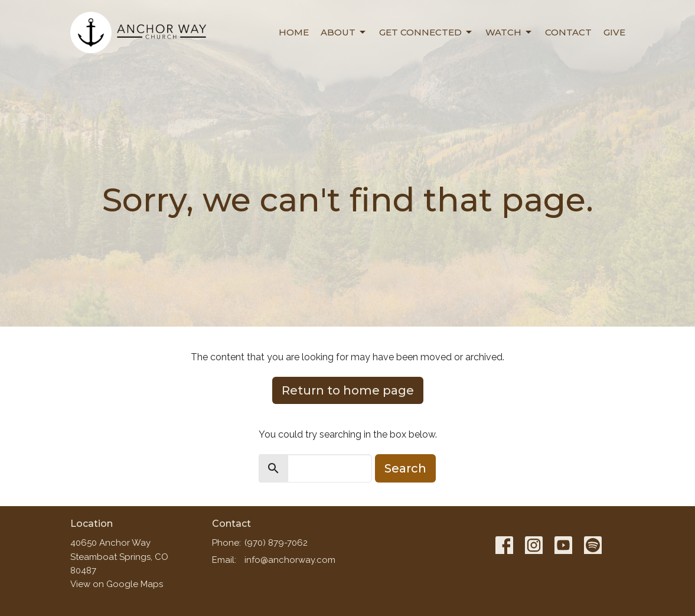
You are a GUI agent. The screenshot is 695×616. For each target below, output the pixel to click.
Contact (568, 32)
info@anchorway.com (290, 560)
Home (294, 32)
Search (405, 468)
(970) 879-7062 (276, 543)
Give (614, 32)
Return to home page (348, 390)
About (344, 32)
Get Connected (426, 32)
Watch (509, 32)
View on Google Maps (117, 584)
